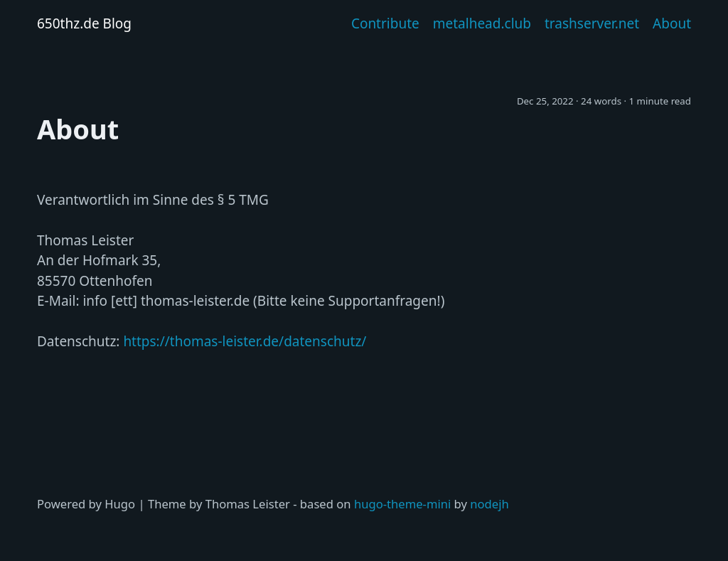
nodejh (489, 504)
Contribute (385, 23)
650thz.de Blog (84, 23)
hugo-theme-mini (402, 504)
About (672, 23)
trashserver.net (592, 23)
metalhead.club (482, 23)
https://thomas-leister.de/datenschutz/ (245, 341)
